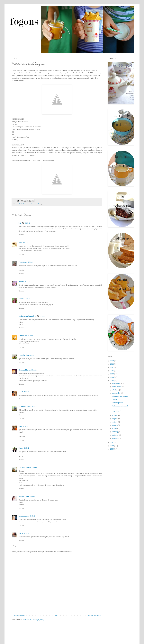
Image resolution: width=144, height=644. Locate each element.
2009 (112, 449)
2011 (112, 442)
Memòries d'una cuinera (34, 204)
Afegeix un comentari (20, 546)
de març (115, 432)
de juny (115, 422)
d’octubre (116, 390)
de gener (115, 438)
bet (20, 223)
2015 (112, 371)
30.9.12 (43, 316)
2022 (112, 361)
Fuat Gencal (23, 262)
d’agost (115, 415)
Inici (57, 615)
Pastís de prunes (117, 403)
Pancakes (115, 399)
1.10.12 (27, 392)
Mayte (21, 448)
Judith (21, 392)
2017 (112, 367)
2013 (112, 377)
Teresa (21, 533)
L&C (20, 426)
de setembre (117, 393)
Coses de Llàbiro (25, 370)
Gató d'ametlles (117, 411)
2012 (112, 380)
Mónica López (24, 496)
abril (20, 243)
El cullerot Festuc (25, 407)
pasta (44, 204)
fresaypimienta (24, 516)
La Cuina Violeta (25, 468)
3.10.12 (32, 496)
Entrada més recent (19, 615)
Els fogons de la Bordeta (27, 316)
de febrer (116, 435)
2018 (112, 364)
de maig (115, 425)
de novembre (117, 387)
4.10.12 (27, 533)
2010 (112, 446)
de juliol (115, 419)
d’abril (115, 428)
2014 (112, 374)
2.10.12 (34, 468)
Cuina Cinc (23, 336)
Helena (21, 282)
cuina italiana (22, 204)
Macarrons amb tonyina (120, 396)
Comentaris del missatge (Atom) (33, 620)
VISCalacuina (24, 355)
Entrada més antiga (95, 615)
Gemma (21, 299)
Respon (21, 235)
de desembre (117, 383)
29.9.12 (28, 223)
